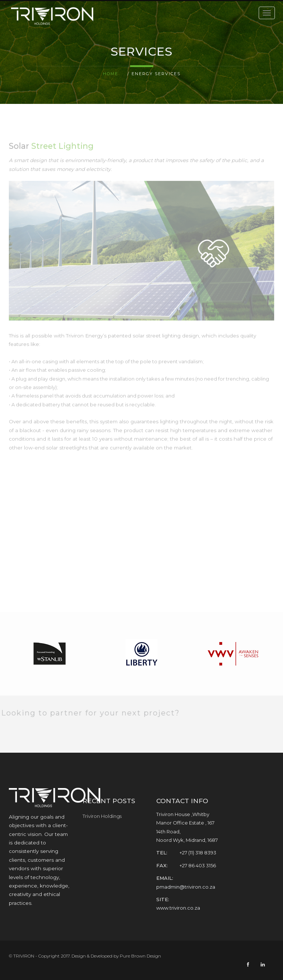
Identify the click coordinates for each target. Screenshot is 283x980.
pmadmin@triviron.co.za (186, 887)
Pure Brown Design (140, 956)
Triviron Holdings (102, 816)
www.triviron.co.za (178, 908)
